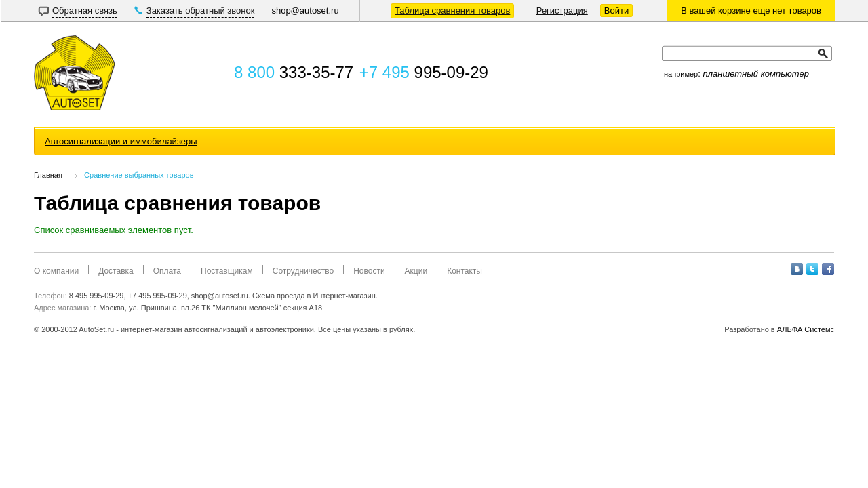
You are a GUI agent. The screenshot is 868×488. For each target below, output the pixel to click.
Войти (616, 11)
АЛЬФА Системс (806, 329)
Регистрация (562, 11)
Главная (48, 175)
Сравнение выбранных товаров (139, 175)
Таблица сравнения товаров (452, 11)
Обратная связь (85, 11)
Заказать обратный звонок (201, 11)
